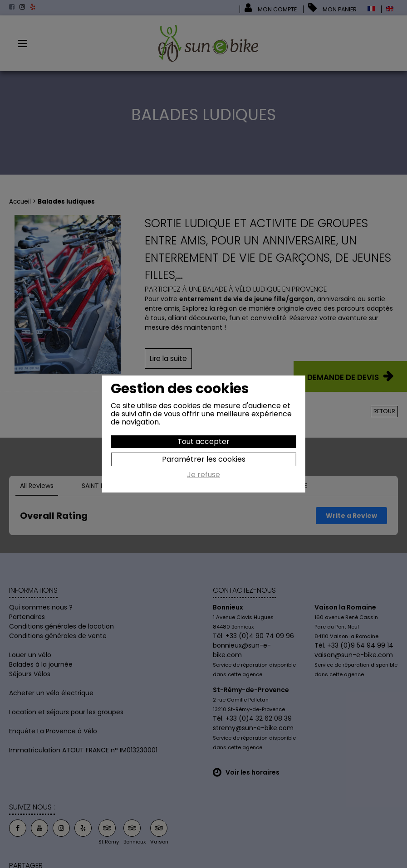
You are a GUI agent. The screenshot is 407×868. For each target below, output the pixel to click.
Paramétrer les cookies (204, 459)
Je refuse (203, 475)
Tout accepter (203, 441)
